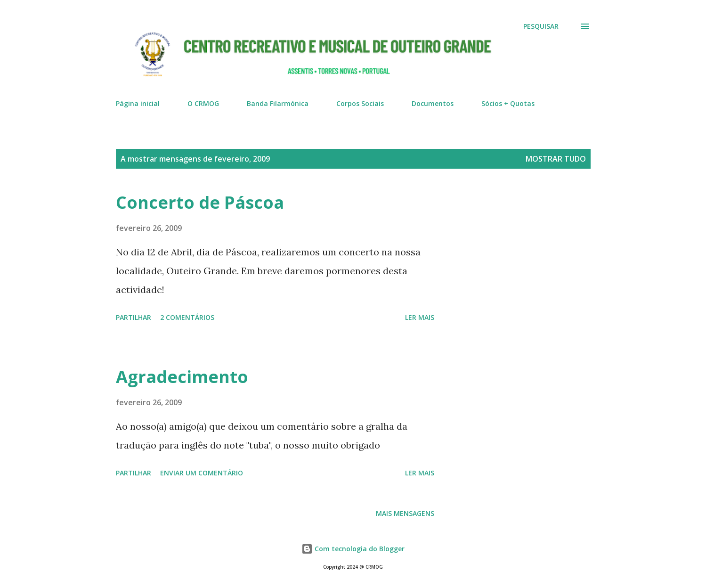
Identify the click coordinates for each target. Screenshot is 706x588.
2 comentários (187, 317)
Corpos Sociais (360, 103)
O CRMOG (203, 103)
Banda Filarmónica (278, 103)
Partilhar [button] (134, 317)
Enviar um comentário (202, 473)
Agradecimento (182, 377)
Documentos (433, 103)
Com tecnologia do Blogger (353, 549)
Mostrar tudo (556, 159)
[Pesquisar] (541, 26)
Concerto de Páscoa (200, 202)
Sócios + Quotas (508, 103)
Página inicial (138, 103)
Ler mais (420, 317)
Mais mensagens (405, 513)
